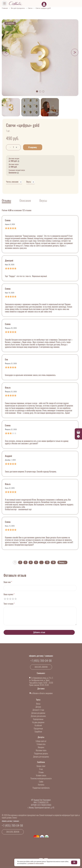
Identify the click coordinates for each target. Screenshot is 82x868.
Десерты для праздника (41, 757)
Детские (38, 707)
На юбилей (38, 725)
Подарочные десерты (41, 754)
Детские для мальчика (38, 716)
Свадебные (38, 732)
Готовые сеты (41, 744)
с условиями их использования (35, 863)
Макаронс (41, 747)
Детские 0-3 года (38, 710)
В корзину (33, 147)
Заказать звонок (41, 667)
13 (47, 562)
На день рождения (38, 722)
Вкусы (38, 704)
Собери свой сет (41, 741)
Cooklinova (41, 762)
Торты (38, 700)
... (41, 562)
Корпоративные (38, 719)
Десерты (41, 737)
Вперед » (62, 562)
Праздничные (38, 729)
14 (53, 562)
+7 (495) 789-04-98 (41, 661)
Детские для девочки (38, 713)
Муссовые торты (41, 750)
